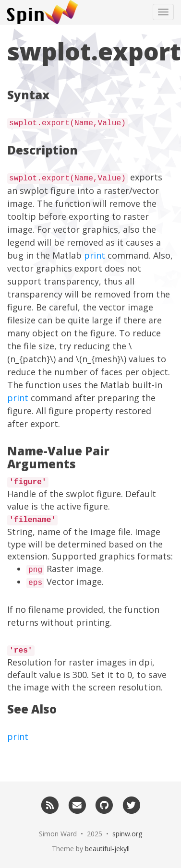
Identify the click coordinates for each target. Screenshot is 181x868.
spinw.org (127, 834)
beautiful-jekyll (107, 849)
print (95, 255)
